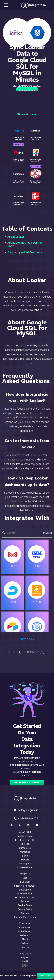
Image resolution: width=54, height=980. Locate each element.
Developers (25, 864)
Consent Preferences (25, 917)
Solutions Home (25, 836)
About (25, 939)
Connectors (25, 848)
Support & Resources (25, 886)
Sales (25, 856)
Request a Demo (27, 90)
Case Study (18, 145)
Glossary (25, 913)
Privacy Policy (25, 909)
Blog (25, 878)
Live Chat (25, 882)
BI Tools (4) (15, 652)
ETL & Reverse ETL (25, 840)
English (25, 958)
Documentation (25, 894)
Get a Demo (45, 976)
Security (25, 901)
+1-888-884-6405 (26, 818)
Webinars (25, 935)
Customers (25, 928)
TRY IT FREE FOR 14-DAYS (27, 783)
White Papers (25, 931)
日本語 (25, 962)
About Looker (16, 237)
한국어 (25, 965)
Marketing (25, 852)
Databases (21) (36, 652)
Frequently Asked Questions (25, 252)
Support (25, 860)
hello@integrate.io (26, 810)
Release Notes (25, 867)
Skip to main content (27, 114)
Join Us (25, 947)
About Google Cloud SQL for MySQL (25, 244)
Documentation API (25, 898)
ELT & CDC (25, 844)
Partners (25, 943)
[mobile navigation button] (6, 5)
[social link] (12, 825)
